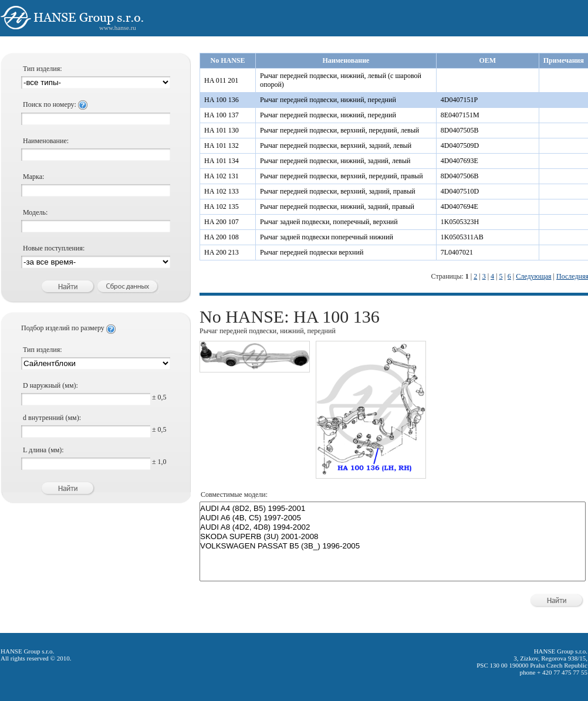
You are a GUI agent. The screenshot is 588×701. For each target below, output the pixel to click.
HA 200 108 (222, 237)
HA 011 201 (221, 80)
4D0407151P (459, 100)
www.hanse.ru (118, 28)
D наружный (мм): (50, 385)
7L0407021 (457, 252)
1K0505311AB (462, 237)
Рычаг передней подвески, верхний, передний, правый (342, 176)
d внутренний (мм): (52, 418)
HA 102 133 (222, 191)
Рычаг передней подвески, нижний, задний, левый (335, 161)
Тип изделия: (43, 69)
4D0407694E (459, 206)
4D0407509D (460, 145)
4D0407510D (460, 191)
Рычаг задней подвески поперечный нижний (327, 237)
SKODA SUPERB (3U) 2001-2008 (393, 537)
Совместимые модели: (234, 495)
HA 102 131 (222, 176)
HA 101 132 (222, 145)
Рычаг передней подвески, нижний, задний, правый (337, 206)
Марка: (33, 177)
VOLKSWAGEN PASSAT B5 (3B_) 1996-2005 (393, 546)
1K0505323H (460, 222)
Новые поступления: (54, 248)
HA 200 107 (222, 222)
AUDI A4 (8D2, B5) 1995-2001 (393, 509)
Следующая (533, 276)
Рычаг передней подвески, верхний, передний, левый (339, 130)
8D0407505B (460, 130)
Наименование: (46, 141)
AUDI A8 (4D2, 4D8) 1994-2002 (393, 527)
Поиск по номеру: (55, 104)
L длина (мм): (43, 450)
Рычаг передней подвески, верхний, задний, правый (338, 191)
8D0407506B (460, 176)
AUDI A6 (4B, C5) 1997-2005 (393, 518)
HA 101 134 (222, 161)
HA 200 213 (222, 252)
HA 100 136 (222, 100)
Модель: (35, 212)
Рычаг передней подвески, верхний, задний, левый (336, 145)
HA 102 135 (222, 206)
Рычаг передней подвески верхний (312, 252)
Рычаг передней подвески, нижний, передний (328, 100)
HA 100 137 (222, 115)
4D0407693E (459, 161)
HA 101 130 (222, 130)
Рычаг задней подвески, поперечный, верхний (329, 222)
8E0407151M (460, 115)
